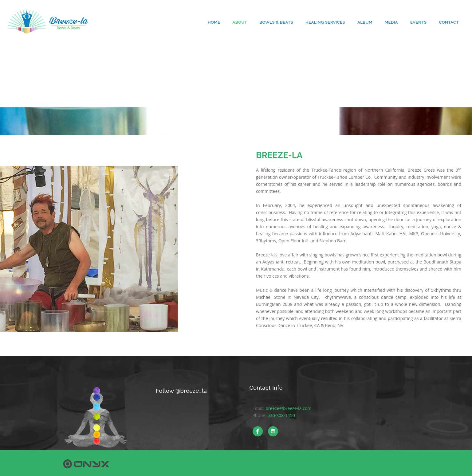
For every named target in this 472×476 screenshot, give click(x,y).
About (240, 22)
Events (418, 22)
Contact (449, 22)
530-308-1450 (281, 415)
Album (365, 22)
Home (214, 22)
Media (391, 22)
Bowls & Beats (276, 22)
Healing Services (325, 22)
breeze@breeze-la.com (288, 408)
